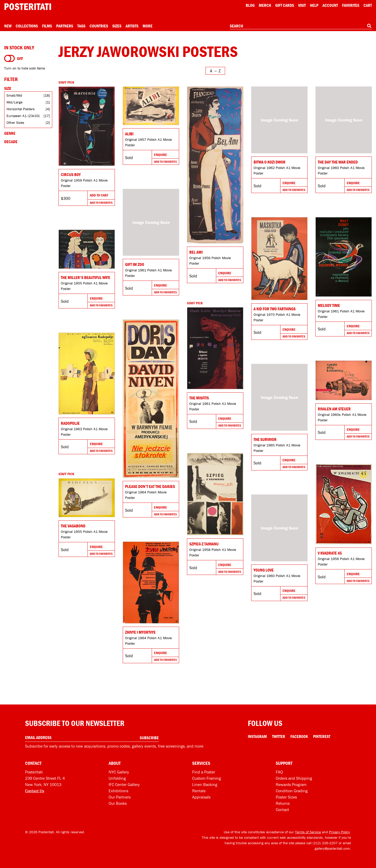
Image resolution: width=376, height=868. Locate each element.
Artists (132, 26)
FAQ (279, 772)
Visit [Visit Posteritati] (302, 5)
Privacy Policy (339, 832)
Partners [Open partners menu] (65, 26)
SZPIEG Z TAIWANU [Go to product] (204, 544)
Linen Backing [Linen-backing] (205, 784)
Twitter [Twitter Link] (279, 736)
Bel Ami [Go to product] (196, 252)
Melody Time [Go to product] (329, 305)
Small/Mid (14, 95)
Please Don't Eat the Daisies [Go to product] (150, 486)
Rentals (199, 791)
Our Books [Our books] (118, 803)
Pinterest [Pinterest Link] (322, 736)
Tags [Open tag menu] (81, 26)
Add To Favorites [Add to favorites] (101, 203)
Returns (283, 803)
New (8, 26)
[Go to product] (87, 126)
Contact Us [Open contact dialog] (35, 791)
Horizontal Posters (21, 109)
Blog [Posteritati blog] (250, 5)
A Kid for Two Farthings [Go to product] (275, 309)
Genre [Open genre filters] (10, 133)
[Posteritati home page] (28, 7)
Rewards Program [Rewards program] (291, 784)
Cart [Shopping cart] (368, 5)
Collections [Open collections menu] (27, 26)
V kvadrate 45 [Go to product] (330, 553)
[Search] (369, 26)
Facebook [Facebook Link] (299, 736)
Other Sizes (15, 123)
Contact (282, 809)
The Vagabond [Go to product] (73, 526)
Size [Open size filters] (8, 88)
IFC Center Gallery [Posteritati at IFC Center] (124, 784)
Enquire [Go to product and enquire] (161, 155)
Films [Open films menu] (47, 26)
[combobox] (301, 26)
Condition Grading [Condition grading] (292, 791)
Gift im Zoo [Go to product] (135, 264)
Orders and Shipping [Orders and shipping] (294, 778)
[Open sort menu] (215, 71)
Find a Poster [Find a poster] (204, 772)
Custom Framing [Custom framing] (207, 778)
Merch (265, 5)
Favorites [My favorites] (351, 5)
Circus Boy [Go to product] (71, 174)
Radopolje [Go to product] (70, 423)
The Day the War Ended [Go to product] (338, 162)
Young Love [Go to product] (264, 570)
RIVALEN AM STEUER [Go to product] (334, 409)
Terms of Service (308, 832)
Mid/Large (14, 102)
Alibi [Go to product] (129, 134)
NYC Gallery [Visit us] (119, 772)
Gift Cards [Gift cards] (285, 5)
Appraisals (201, 797)
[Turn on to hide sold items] (10, 59)
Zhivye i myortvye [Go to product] (140, 632)
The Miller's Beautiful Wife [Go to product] (86, 277)
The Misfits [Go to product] (199, 398)
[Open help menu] (314, 5)
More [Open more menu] (148, 26)
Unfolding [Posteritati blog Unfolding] (117, 778)
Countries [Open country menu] (99, 26)
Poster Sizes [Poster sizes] (286, 797)
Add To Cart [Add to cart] (99, 195)
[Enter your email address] (92, 738)
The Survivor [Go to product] (265, 439)
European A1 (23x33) (23, 116)
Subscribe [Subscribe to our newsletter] (149, 738)
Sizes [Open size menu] (117, 26)
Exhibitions (118, 791)
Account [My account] (330, 5)
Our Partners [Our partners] (120, 797)
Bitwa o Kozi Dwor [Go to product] (269, 162)
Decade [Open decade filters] (11, 142)
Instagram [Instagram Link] (257, 736)
